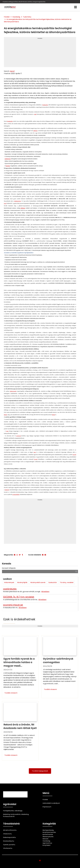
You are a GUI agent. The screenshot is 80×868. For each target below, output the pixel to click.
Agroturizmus (47, 843)
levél (5, 203)
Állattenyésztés (48, 837)
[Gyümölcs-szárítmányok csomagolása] (60, 667)
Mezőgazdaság (48, 830)
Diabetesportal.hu (9, 837)
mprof (12, 71)
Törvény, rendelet (67, 582)
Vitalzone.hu (7, 834)
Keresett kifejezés (9, 568)
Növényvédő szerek (38, 582)
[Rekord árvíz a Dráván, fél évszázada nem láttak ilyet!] (20, 731)
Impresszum (47, 807)
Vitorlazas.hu (8, 848)
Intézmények (9, 582)
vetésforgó (8, 159)
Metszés (45, 839)
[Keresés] (76, 571)
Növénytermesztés (49, 832)
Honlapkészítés (8, 811)
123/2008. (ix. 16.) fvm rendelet (19, 597)
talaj (35, 114)
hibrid (5, 415)
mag (7, 431)
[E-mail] (17, 555)
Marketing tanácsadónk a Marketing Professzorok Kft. (16, 815)
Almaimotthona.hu (10, 830)
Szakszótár (53, 582)
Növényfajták (22, 582)
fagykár (8, 166)
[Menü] (76, 7)
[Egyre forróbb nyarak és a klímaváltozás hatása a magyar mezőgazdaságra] (20, 667)
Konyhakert (47, 845)
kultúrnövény (18, 201)
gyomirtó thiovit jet (13, 605)
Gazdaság (16, 17)
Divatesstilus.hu (9, 841)
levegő (74, 455)
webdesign (18, 811)
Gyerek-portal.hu (9, 845)
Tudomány (27, 17)
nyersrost (19, 436)
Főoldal (7, 17)
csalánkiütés (10, 589)
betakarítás (45, 105)
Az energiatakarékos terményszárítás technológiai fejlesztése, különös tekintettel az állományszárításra (38, 20)
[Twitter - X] (20, 555)
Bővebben (45, 592)
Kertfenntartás (48, 834)
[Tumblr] (22, 555)
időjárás (35, 131)
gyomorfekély (16, 494)
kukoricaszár (13, 391)
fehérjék (7, 490)
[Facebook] (15, 555)
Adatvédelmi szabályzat (51, 803)
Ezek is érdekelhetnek (19, 619)
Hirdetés (40, 38)
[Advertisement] (40, 53)
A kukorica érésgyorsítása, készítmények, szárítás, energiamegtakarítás (24, 2)
